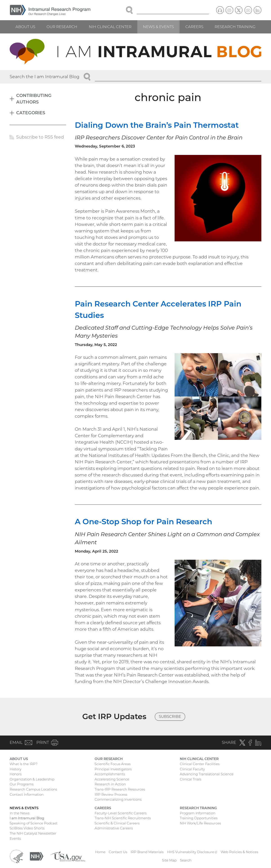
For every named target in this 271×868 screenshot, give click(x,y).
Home (100, 852)
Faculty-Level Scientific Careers (121, 813)
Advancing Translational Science (207, 774)
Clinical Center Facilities (200, 764)
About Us (25, 27)
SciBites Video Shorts (27, 828)
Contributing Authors (34, 99)
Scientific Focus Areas (113, 764)
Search (186, 860)
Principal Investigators (113, 769)
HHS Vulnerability (192, 852)
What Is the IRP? (23, 764)
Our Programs (22, 784)
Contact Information (27, 794)
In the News (20, 813)
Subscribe (170, 716)
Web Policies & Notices (239, 852)
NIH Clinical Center (110, 27)
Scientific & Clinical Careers (117, 823)
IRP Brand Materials (147, 852)
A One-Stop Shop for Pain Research (143, 522)
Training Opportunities (199, 818)
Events (15, 838)
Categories (31, 113)
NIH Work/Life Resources (200, 823)
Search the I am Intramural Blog (44, 77)
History (16, 769)
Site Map (169, 860)
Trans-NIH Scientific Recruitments (123, 818)
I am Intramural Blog (27, 818)
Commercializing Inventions (118, 799)
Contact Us (118, 852)
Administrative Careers (114, 828)
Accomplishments (110, 774)
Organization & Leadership (32, 779)
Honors (16, 774)
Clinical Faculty (192, 769)
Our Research (62, 27)
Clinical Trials (191, 779)
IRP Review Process (111, 794)
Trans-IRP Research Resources (120, 789)
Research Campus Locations (33, 789)
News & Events (158, 27)
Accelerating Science (112, 779)
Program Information (198, 813)
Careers (194, 27)
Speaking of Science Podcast (34, 823)
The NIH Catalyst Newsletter (33, 833)
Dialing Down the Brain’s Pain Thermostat (157, 125)
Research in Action (110, 784)
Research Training (235, 27)
